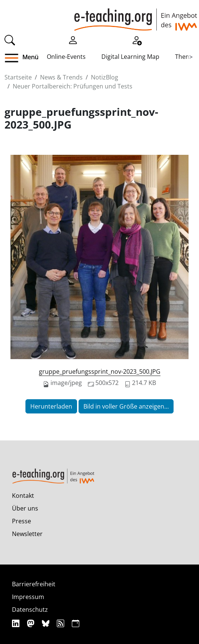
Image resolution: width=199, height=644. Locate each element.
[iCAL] (76, 623)
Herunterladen (51, 406)
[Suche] (10, 39)
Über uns (25, 508)
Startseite (18, 77)
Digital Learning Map (130, 57)
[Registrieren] (137, 39)
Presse (22, 521)
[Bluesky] (47, 623)
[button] (14, 58)
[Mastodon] (32, 623)
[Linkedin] (17, 623)
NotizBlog (105, 77)
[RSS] (62, 623)
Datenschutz (30, 610)
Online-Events (66, 57)
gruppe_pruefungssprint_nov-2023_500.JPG (100, 371)
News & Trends (61, 77)
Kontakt (23, 496)
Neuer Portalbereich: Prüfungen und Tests (73, 86)
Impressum (28, 597)
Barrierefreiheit (34, 584)
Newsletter (27, 534)
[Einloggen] (73, 39)
